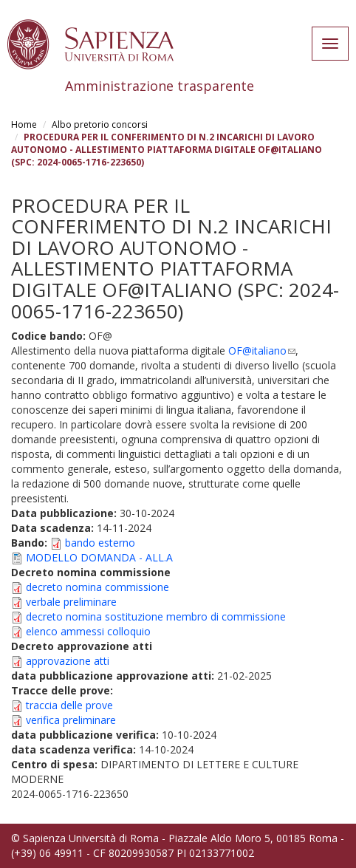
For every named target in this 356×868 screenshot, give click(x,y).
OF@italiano (262, 351)
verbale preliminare (71, 602)
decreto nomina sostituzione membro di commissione (156, 616)
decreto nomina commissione (97, 587)
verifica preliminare (71, 720)
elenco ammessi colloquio (88, 631)
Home (24, 124)
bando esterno (100, 543)
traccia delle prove (69, 705)
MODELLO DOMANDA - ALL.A (99, 557)
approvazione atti (68, 661)
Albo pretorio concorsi (100, 124)
